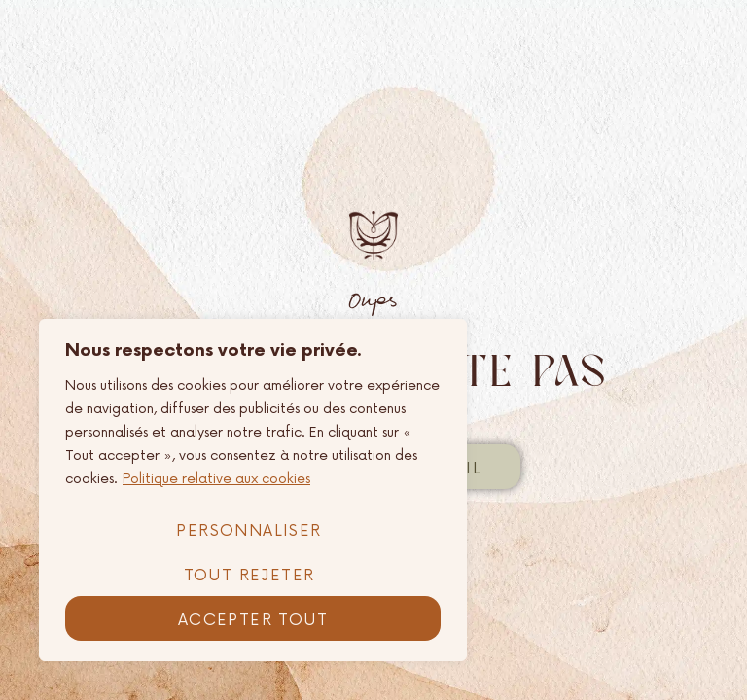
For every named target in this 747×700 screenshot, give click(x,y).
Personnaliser (249, 531)
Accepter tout (253, 620)
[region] (253, 490)
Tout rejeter (249, 576)
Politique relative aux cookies (216, 479)
